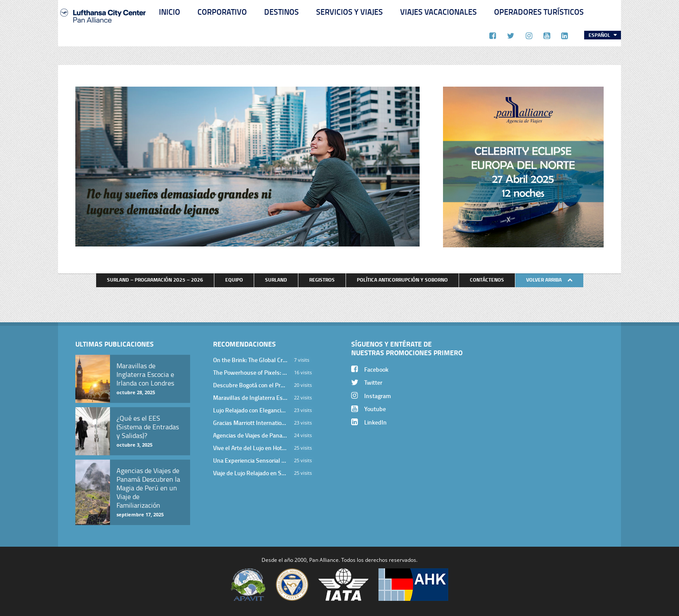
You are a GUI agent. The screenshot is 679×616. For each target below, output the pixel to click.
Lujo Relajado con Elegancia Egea (250, 410)
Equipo (234, 280)
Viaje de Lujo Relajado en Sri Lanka (250, 473)
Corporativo (222, 12)
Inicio (170, 12)
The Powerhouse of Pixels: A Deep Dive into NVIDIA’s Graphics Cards (250, 372)
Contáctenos (487, 280)
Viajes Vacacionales (438, 12)
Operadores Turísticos (539, 12)
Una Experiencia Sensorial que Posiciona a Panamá (250, 460)
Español (600, 35)
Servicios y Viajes (349, 12)
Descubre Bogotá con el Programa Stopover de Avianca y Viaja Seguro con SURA (250, 385)
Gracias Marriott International (250, 423)
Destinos (281, 12)
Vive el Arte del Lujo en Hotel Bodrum (250, 448)
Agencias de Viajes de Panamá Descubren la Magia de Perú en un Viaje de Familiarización (250, 435)
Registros (322, 280)
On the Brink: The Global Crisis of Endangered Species (250, 360)
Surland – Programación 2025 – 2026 (155, 280)
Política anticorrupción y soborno (402, 280)
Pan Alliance (324, 560)
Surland (276, 280)
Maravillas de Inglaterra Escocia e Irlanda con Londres (250, 397)
